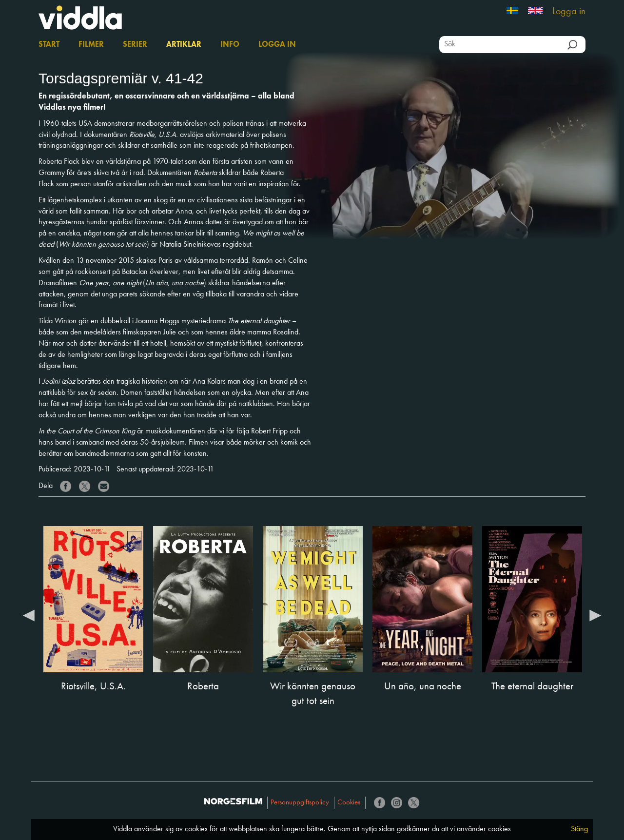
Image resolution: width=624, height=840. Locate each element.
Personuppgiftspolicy (300, 803)
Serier (135, 45)
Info (230, 45)
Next (595, 615)
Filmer (91, 45)
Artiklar (184, 45)
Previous (29, 615)
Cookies (349, 803)
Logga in (569, 12)
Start (49, 45)
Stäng (579, 829)
